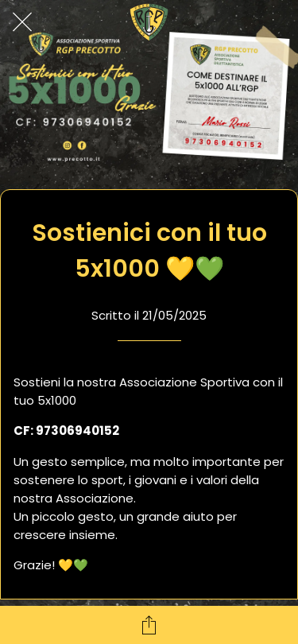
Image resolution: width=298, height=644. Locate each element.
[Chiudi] (22, 22)
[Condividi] (149, 625)
